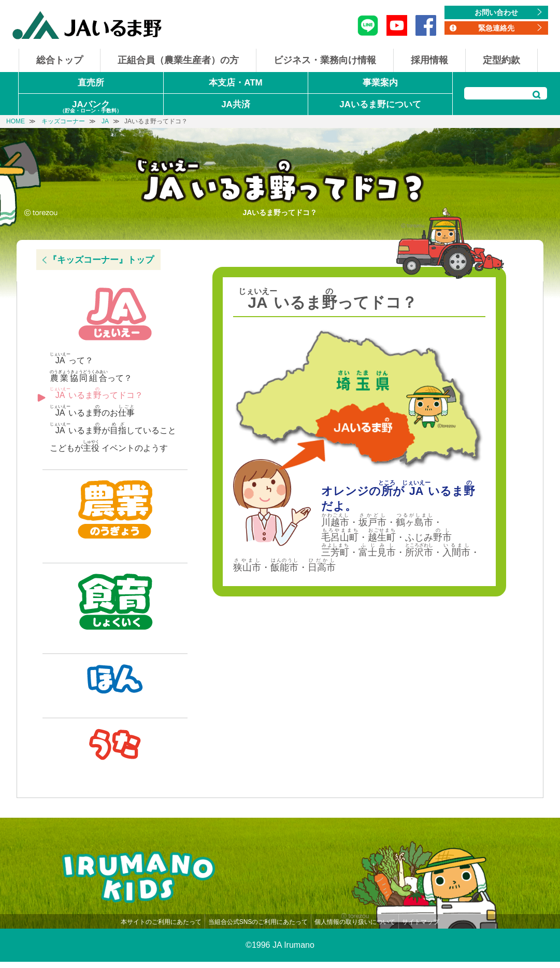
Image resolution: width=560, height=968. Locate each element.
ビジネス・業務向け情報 (325, 60)
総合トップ (60, 60)
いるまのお (92, 411)
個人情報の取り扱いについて (355, 928)
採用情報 (429, 60)
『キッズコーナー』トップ (101, 260)
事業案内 (380, 83)
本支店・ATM (236, 83)
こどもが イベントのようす (109, 446)
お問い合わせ (496, 12)
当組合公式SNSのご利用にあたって (258, 928)
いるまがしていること (113, 428)
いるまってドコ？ (96, 393)
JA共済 (236, 104)
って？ (71, 358)
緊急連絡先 (496, 28)
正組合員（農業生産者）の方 (178, 60)
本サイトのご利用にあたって (161, 928)
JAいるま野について (380, 104)
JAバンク (91, 107)
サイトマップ (421, 928)
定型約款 (501, 60)
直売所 (91, 83)
